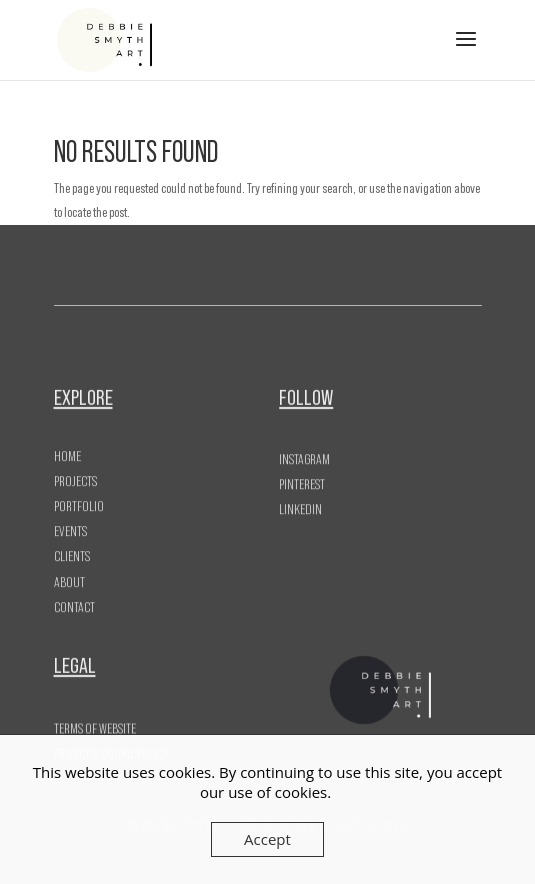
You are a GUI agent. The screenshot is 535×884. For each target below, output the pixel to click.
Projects (75, 474)
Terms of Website (95, 726)
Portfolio (79, 499)
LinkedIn (300, 507)
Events (70, 525)
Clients (72, 550)
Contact (74, 600)
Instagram (304, 456)
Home (67, 449)
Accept (267, 839)
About (69, 575)
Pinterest (302, 481)
